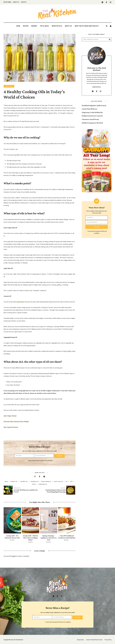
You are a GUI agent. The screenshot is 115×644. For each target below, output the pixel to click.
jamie (13, 540)
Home (18, 26)
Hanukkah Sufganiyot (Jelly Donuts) (94, 105)
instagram (110, 2)
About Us (16, 2)
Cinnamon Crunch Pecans (90, 119)
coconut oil (24, 481)
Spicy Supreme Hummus (11, 427)
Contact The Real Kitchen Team (94, 639)
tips (71, 481)
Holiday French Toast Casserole (92, 116)
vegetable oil (43, 484)
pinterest (102, 2)
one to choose (64, 220)
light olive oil (58, 481)
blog (6, 481)
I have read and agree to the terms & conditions (40, 460)
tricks (34, 484)
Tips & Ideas (44, 26)
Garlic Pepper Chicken (10, 416)
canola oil (14, 481)
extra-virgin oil (46, 481)
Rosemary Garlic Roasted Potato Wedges (16, 422)
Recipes (26, 26)
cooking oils (35, 481)
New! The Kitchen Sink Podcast (87, 26)
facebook (106, 2)
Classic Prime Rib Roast (89, 109)
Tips (11, 86)
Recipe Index (7, 2)
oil (67, 481)
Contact (24, 2)
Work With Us (57, 26)
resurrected (20, 302)
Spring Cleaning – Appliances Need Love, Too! (49, 537)
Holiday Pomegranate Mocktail (92, 123)
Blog (7, 86)
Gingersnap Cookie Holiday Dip (92, 112)
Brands (34, 26)
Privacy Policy (108, 639)
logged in (14, 556)
